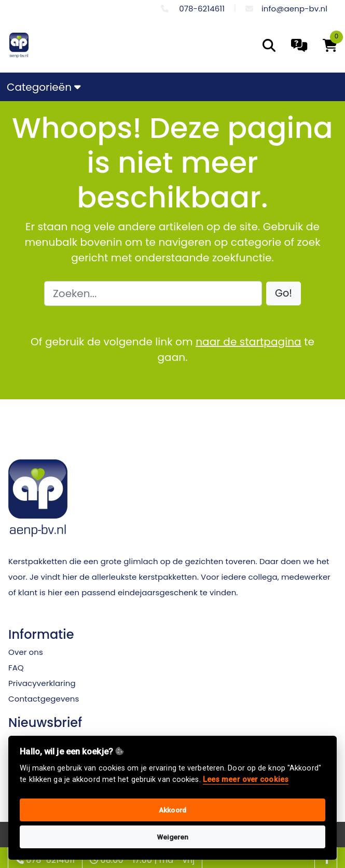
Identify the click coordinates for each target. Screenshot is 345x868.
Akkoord (172, 810)
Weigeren (173, 837)
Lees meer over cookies (246, 780)
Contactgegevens (44, 699)
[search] (269, 45)
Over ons (26, 652)
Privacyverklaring (42, 683)
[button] (284, 294)
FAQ (16, 668)
